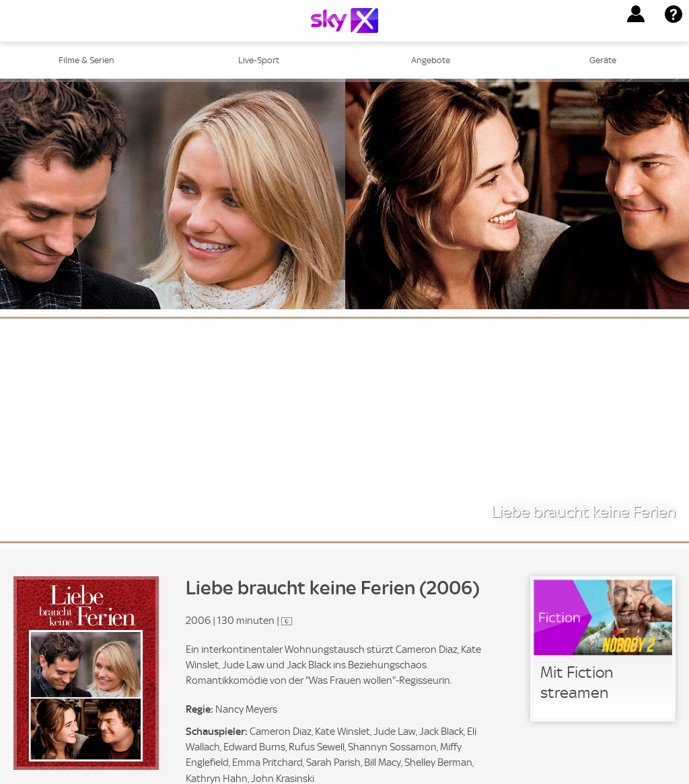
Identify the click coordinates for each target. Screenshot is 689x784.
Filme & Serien (86, 60)
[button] (636, 14)
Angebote (431, 60)
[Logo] (344, 21)
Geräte (603, 60)
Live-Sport (259, 60)
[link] (603, 649)
